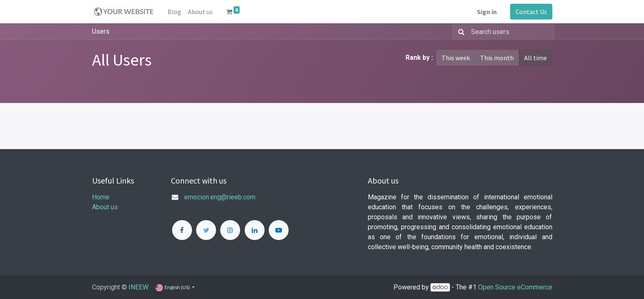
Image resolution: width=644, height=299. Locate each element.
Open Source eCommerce (515, 287)
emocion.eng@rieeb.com (220, 197)
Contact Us (531, 12)
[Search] (460, 32)
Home (101, 197)
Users (101, 31)
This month (497, 58)
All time (536, 58)
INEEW (139, 287)
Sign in (487, 12)
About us (105, 207)
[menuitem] (174, 12)
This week (456, 58)
